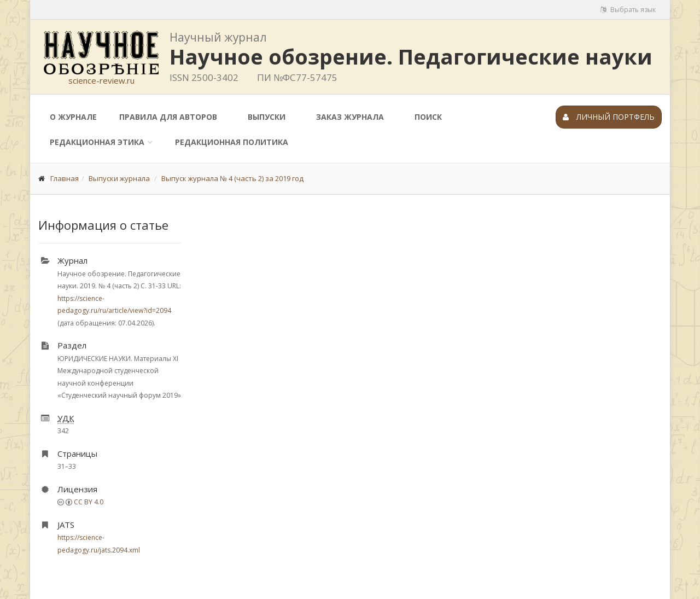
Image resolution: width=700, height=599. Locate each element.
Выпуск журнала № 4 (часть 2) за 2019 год (232, 178)
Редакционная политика (232, 142)
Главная (65, 178)
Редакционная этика (97, 142)
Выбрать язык (628, 10)
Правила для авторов (168, 117)
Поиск (428, 117)
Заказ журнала (350, 117)
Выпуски (267, 117)
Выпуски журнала (119, 178)
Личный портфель (609, 117)
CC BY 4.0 (89, 502)
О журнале (73, 117)
